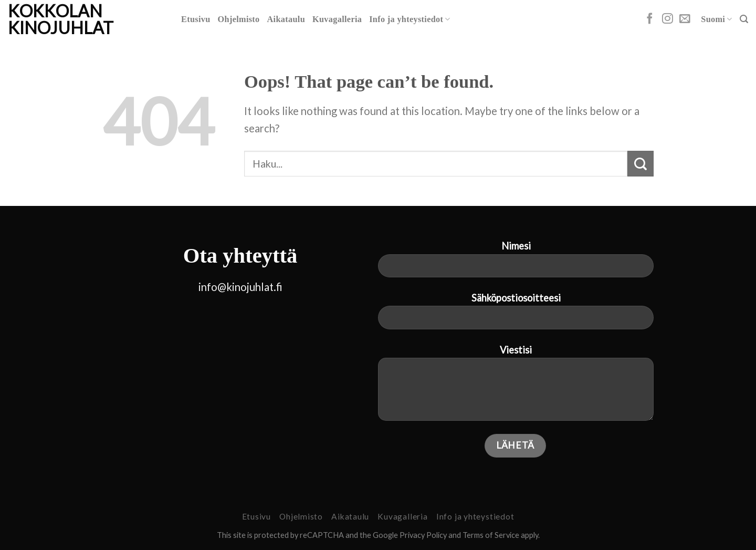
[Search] (744, 19)
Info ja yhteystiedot (410, 19)
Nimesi (516, 263)
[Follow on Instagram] (668, 19)
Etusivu (196, 19)
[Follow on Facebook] (650, 19)
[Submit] (640, 164)
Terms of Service (491, 535)
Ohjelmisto (239, 19)
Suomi (716, 19)
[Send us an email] (685, 19)
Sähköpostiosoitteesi (516, 315)
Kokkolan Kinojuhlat (61, 19)
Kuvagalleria (337, 19)
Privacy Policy (423, 535)
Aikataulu (286, 19)
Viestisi (516, 387)
